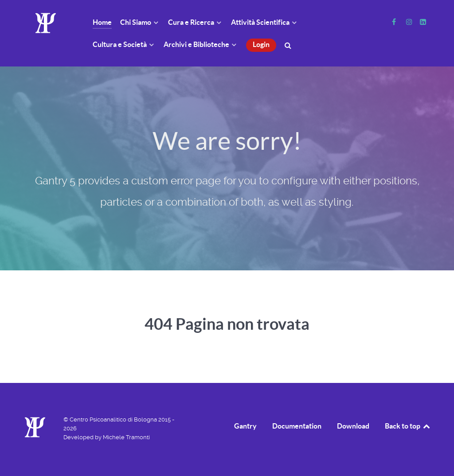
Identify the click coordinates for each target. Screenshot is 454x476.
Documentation (297, 426)
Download (353, 426)
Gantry (245, 426)
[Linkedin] (423, 22)
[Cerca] (289, 45)
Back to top (408, 426)
